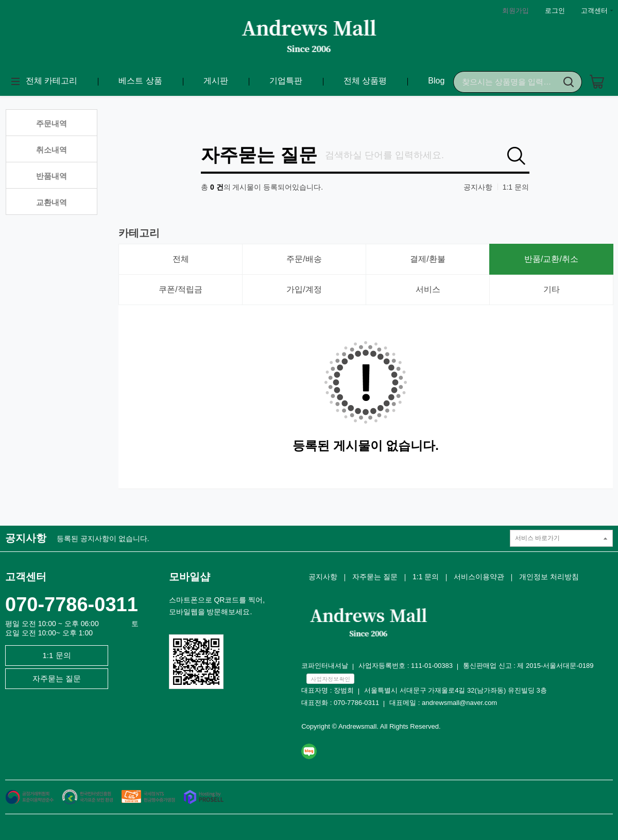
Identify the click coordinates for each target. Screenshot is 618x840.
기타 (552, 289)
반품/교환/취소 (551, 259)
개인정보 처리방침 (549, 577)
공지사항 (478, 187)
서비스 (428, 289)
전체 (181, 259)
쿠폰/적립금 (180, 289)
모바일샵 (190, 577)
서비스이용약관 (479, 577)
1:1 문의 (516, 187)
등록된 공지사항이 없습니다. (103, 539)
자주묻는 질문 (259, 155)
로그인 (555, 11)
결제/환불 (427, 259)
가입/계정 (304, 289)
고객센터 (594, 11)
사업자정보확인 (330, 679)
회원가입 (516, 11)
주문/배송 (304, 259)
